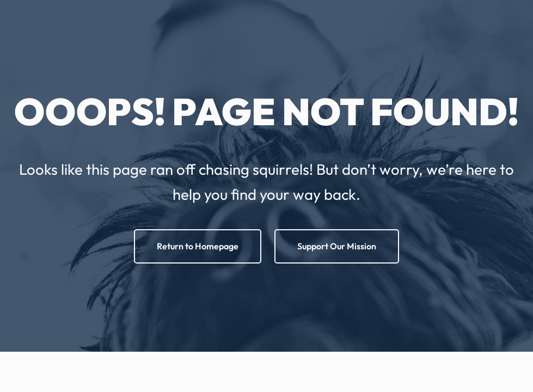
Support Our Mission (337, 246)
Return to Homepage (198, 246)
